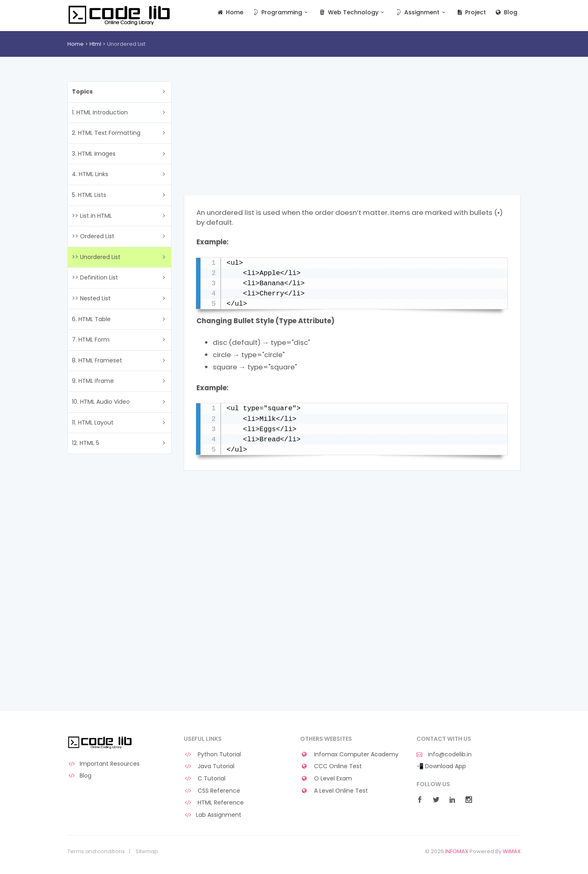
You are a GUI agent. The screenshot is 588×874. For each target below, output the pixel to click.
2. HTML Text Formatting (106, 133)
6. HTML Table (91, 319)
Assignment (421, 12)
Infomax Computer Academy (349, 754)
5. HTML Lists (89, 195)
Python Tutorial (212, 754)
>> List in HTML (92, 216)
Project (471, 12)
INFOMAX (457, 851)
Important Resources (104, 764)
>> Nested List (91, 298)
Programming (281, 12)
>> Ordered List (93, 236)
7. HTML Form (91, 340)
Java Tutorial (209, 766)
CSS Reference (212, 791)
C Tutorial (205, 779)
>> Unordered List (96, 257)
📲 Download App (441, 766)
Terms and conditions (96, 852)
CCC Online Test (331, 766)
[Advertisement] (352, 139)
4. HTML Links (90, 174)
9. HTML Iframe (93, 381)
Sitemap (147, 852)
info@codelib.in (444, 754)
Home (230, 12)
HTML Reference (214, 803)
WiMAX (512, 851)
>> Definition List (95, 277)
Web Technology (352, 12)
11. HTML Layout (93, 422)
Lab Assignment (213, 815)
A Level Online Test (334, 791)
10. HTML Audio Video (101, 402)
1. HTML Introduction (100, 112)
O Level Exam (326, 779)
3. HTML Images (94, 154)
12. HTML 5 (86, 443)
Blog (506, 12)
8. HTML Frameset (97, 360)
